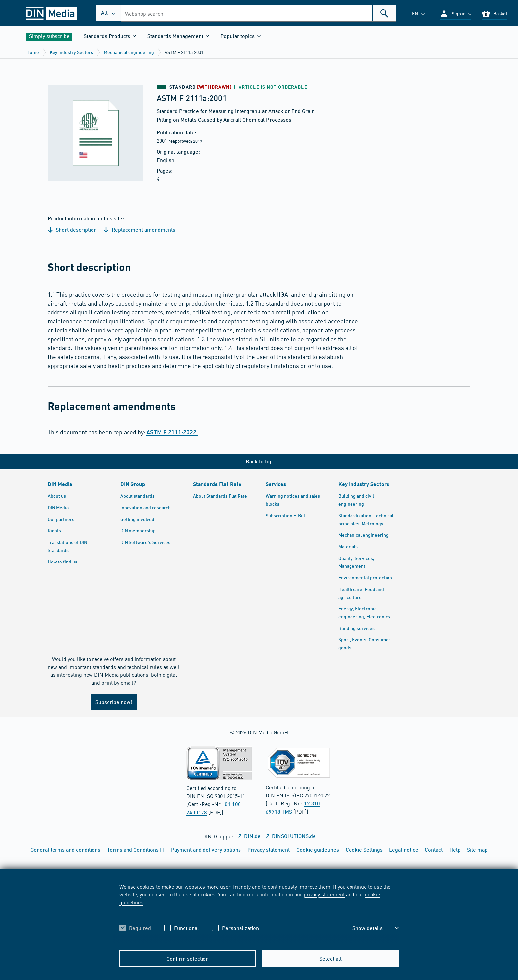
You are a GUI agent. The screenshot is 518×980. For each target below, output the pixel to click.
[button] (456, 13)
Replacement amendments (139, 229)
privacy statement (324, 894)
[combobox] (259, 13)
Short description (72, 229)
